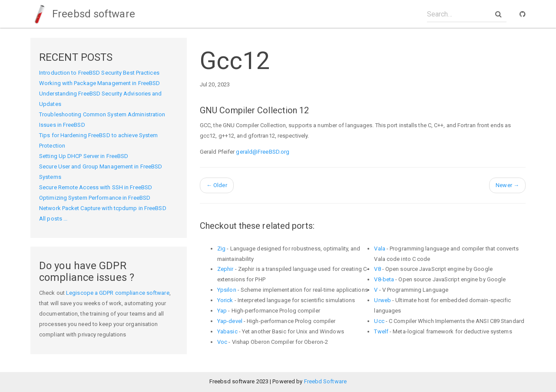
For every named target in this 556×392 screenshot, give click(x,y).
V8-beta (384, 279)
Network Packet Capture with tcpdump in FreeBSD (103, 208)
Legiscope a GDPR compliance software (118, 293)
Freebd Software (326, 381)
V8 (377, 269)
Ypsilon (227, 290)
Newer (507, 185)
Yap (222, 311)
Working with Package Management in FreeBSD (99, 83)
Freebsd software (83, 14)
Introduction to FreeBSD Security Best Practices (99, 73)
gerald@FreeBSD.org (263, 152)
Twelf (381, 331)
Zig (221, 249)
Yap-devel (230, 321)
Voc (222, 342)
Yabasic (227, 331)
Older (217, 185)
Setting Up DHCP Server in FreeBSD (84, 156)
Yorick (225, 300)
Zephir (225, 269)
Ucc (379, 321)
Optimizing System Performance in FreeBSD (95, 198)
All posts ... (53, 219)
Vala (379, 249)
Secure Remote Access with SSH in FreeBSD (96, 187)
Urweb (382, 300)
